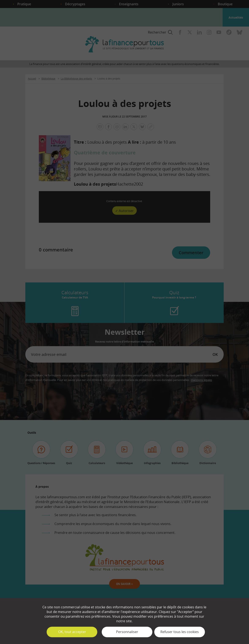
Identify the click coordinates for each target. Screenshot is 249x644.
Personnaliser (127, 632)
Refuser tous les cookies (180, 632)
